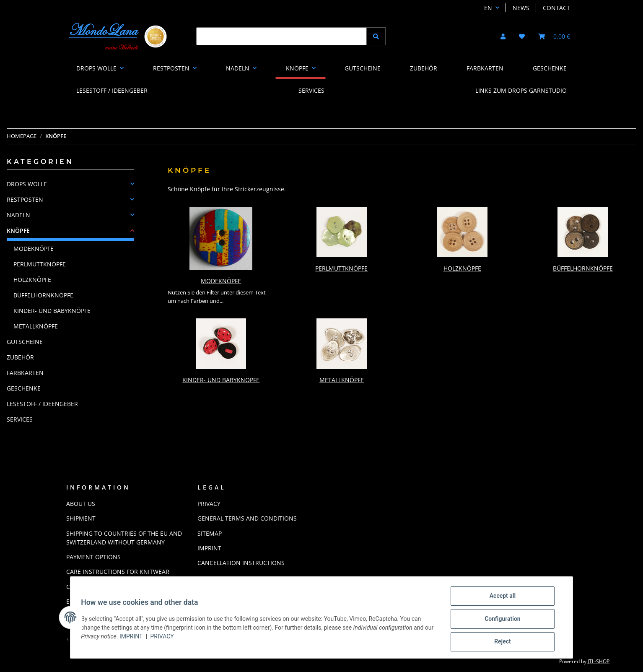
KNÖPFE (18, 231)
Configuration (496, 620)
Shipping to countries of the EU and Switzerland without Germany (124, 538)
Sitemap (210, 533)
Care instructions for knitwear (118, 572)
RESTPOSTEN (25, 199)
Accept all (496, 599)
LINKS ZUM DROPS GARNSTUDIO (521, 90)
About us (81, 504)
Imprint (144, 638)
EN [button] (488, 8)
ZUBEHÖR (20, 357)
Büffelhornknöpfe (583, 268)
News (521, 8)
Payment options (93, 557)
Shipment (81, 518)
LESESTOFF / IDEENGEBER (42, 404)
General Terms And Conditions (247, 518)
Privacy (175, 638)
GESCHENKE (24, 388)
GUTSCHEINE (25, 342)
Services (20, 419)
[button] (503, 36)
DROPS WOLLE (27, 184)
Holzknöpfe (462, 268)
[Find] (281, 36)
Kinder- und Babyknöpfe (221, 380)
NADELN (18, 215)
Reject (496, 642)
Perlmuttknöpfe (341, 268)
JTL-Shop (599, 661)
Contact (556, 8)
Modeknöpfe (221, 281)
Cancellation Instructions (241, 563)
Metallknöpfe (342, 380)
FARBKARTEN (25, 373)
